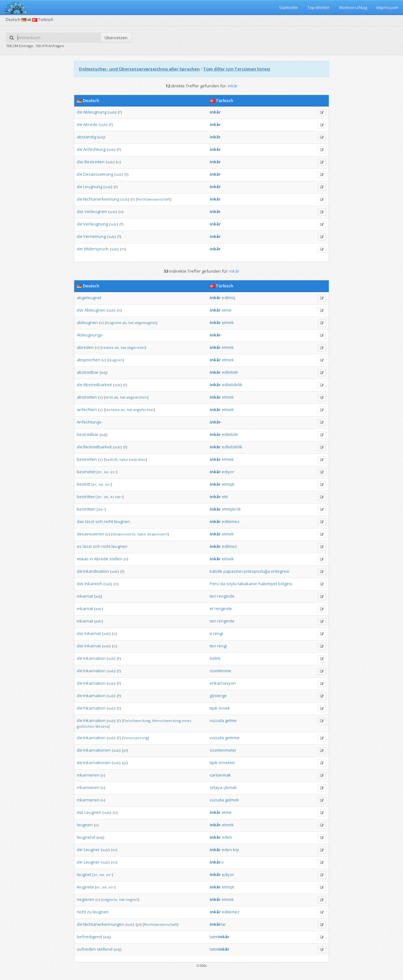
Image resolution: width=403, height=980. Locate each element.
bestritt (84, 484)
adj (101, 137)
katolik (216, 571)
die (79, 112)
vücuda (217, 720)
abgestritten (137, 397)
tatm (219, 937)
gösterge (218, 696)
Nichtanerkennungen (104, 924)
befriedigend (89, 937)
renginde (226, 596)
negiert (132, 899)
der (80, 249)
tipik (214, 708)
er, (100, 472)
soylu (231, 584)
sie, (106, 472)
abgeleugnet (89, 298)
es (112, 497)
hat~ (119, 497)
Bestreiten (94, 162)
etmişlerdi (231, 509)
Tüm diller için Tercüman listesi (237, 69)
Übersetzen (116, 38)
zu (89, 912)
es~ (113, 472)
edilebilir (230, 372)
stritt (109, 397)
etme (227, 310)
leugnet (84, 874)
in (91, 559)
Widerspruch (96, 249)
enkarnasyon (223, 683)
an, (123, 410)
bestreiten (87, 459)
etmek (228, 322)
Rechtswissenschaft (154, 199)
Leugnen (93, 812)
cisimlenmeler (223, 750)
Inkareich (93, 584)
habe (124, 459)
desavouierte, (124, 534)
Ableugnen (95, 310)
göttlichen (86, 726)
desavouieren (90, 534)
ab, (125, 323)
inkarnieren (88, 775)
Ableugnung (95, 112)
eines (187, 721)
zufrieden (86, 949)
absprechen (89, 360)
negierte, (110, 899)
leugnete (114, 323)
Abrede (90, 124)
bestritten (137, 459)
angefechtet (144, 410)
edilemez (231, 521)
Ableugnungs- (90, 335)
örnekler (227, 763)
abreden (85, 347)
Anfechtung (94, 149)
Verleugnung (96, 224)
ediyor (228, 472)
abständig (86, 137)
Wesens (102, 726)
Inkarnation (94, 658)
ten (213, 596)
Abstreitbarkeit (97, 385)
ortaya (216, 787)
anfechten (87, 409)
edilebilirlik (232, 385)
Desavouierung (98, 174)
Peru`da (217, 584)
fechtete (112, 410)
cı (217, 862)
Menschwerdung (167, 721)
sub (112, 112)
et (212, 608)
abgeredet (136, 347)
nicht (108, 521)
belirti (215, 658)
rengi (218, 633)
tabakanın (248, 584)
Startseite (288, 7)
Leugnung (93, 187)
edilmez (229, 546)
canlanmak (220, 775)
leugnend (86, 837)
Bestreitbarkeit (97, 447)
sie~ (101, 509)
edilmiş (228, 298)
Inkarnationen (97, 750)
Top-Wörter (318, 7)
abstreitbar (88, 372)
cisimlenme (220, 671)
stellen (116, 559)
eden (227, 837)
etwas (83, 559)
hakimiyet (268, 584)
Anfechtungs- (90, 422)
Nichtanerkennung (101, 199)
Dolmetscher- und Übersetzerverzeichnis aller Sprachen (139, 69)
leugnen (116, 360)
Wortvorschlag (353, 7)
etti (225, 497)
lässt (90, 521)
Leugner (92, 850)
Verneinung (94, 236)
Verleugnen (96, 211)
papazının (233, 571)
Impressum (387, 7)
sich (99, 521)
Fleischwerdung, (137, 721)
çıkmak (230, 787)
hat (131, 323)
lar (218, 924)
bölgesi (285, 584)
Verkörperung (136, 738)
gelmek (232, 800)
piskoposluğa (257, 571)
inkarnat (85, 596)
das (80, 162)
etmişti (228, 484)
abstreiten (87, 397)
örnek (224, 708)
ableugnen (87, 322)
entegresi (280, 571)
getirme (232, 738)
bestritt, (112, 459)
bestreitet (86, 472)
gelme (231, 720)
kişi (236, 850)
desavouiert (157, 534)
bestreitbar (88, 434)
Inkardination (96, 571)
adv (99, 609)
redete (108, 347)
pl (125, 750)
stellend (105, 949)
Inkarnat (93, 633)
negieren (86, 899)
